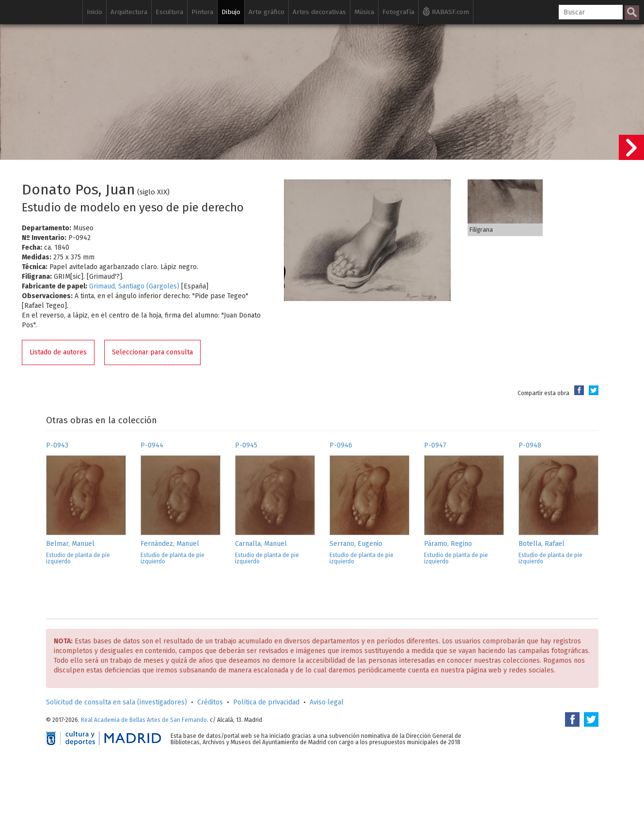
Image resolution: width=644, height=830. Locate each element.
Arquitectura (129, 12)
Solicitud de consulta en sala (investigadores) (117, 702)
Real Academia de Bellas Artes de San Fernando (144, 720)
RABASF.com (446, 11)
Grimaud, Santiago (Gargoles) (134, 286)
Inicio (94, 12)
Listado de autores (58, 352)
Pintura (202, 12)
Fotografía (398, 12)
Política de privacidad (266, 702)
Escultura (169, 12)
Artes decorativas (319, 12)
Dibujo (231, 12)
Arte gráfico (267, 12)
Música (364, 12)
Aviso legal (327, 702)
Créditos (210, 702)
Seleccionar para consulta (152, 352)
